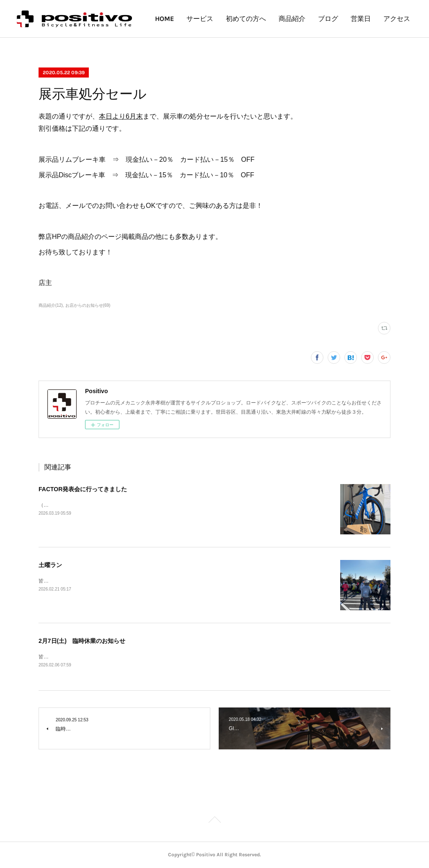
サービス (235, 19)
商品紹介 (328, 19)
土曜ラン (50, 565)
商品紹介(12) (51, 305)
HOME (200, 19)
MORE (395, 19)
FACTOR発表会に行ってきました (83, 489)
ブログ (364, 19)
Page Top (214, 821)
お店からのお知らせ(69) (88, 305)
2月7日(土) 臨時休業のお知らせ (82, 641)
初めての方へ (282, 19)
